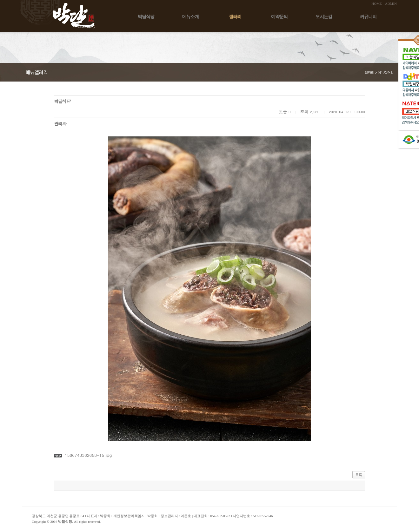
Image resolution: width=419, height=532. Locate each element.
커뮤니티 (368, 17)
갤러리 (235, 17)
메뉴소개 (190, 17)
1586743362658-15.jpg (88, 455)
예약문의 (279, 17)
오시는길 (324, 17)
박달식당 (146, 17)
